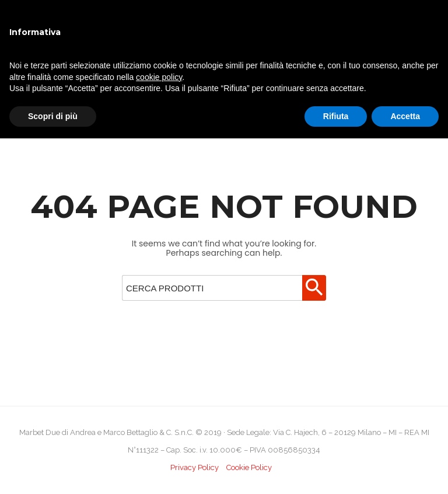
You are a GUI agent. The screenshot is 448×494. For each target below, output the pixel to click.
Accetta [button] (405, 116)
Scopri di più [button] (53, 116)
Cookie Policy (249, 467)
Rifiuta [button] (336, 116)
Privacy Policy (195, 467)
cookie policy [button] (159, 77)
